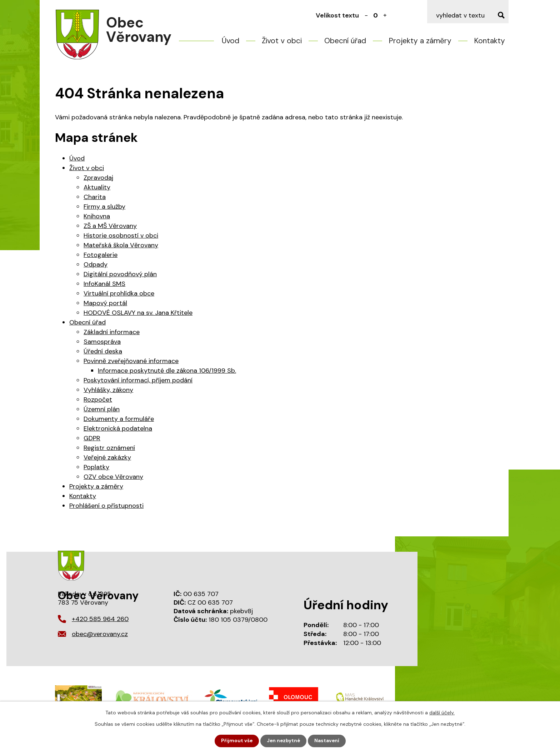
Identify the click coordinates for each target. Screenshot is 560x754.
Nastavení (328, 741)
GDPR (92, 438)
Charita (95, 197)
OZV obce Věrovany (113, 477)
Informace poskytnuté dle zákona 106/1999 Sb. (167, 371)
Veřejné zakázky (107, 457)
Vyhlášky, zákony (108, 390)
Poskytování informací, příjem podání (138, 380)
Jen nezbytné (283, 741)
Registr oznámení (109, 448)
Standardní (376, 15)
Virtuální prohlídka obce (119, 293)
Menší (366, 15)
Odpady (96, 264)
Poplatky (96, 467)
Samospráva (102, 342)
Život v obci (282, 41)
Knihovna (97, 216)
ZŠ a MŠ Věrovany (110, 226)
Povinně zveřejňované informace (131, 361)
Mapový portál (105, 303)
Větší (385, 15)
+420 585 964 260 (100, 619)
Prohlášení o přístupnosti (106, 506)
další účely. (442, 712)
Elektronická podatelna (118, 428)
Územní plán (102, 409)
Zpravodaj (98, 178)
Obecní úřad (345, 41)
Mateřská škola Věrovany (121, 245)
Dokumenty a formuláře (119, 419)
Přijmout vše (236, 741)
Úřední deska (103, 351)
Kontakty (489, 41)
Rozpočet (98, 400)
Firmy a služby (104, 207)
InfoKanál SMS (104, 284)
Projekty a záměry (420, 41)
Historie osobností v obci (121, 235)
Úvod (231, 41)
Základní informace (112, 332)
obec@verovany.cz (100, 634)
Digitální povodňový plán (120, 274)
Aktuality (97, 187)
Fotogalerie (101, 255)
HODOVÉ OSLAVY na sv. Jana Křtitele (138, 313)
